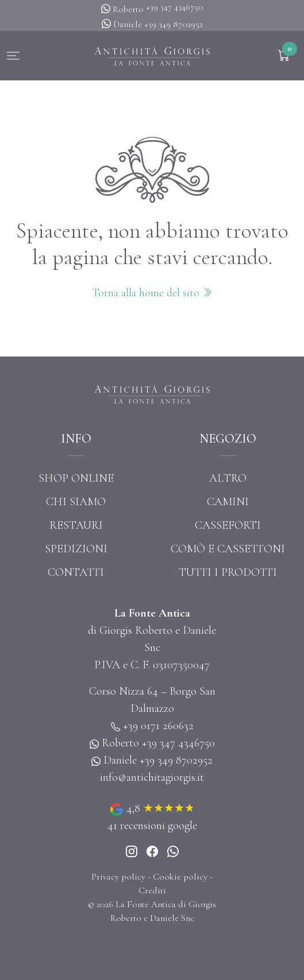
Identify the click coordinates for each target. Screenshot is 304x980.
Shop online (76, 478)
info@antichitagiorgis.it (152, 777)
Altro (228, 478)
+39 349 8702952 (174, 24)
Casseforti (228, 525)
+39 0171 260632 (158, 726)
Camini (228, 502)
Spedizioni (76, 549)
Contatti (76, 572)
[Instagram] (132, 852)
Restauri (76, 525)
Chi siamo (76, 502)
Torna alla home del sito (152, 293)
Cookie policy (180, 877)
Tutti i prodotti (228, 572)
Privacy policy (118, 877)
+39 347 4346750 (175, 7)
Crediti (152, 890)
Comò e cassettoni (228, 549)
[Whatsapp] (173, 852)
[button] (13, 56)
